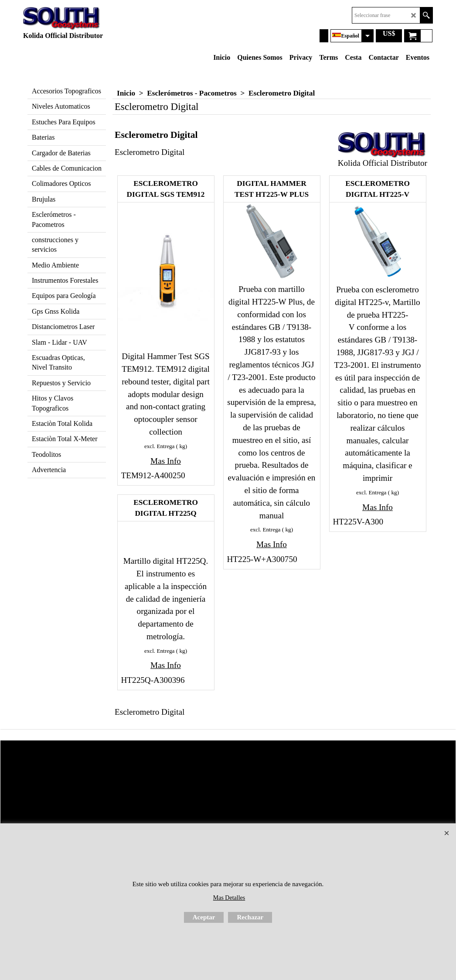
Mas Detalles (229, 898)
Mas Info (166, 461)
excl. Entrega (160, 446)
